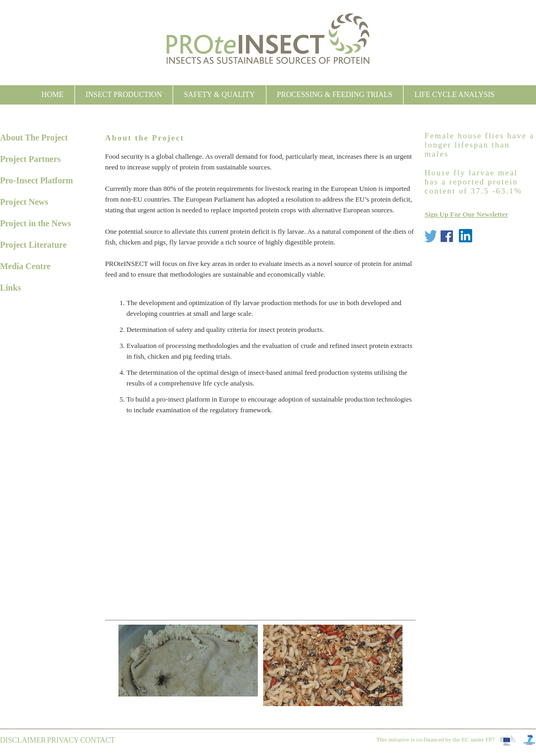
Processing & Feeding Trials (335, 95)
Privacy (63, 740)
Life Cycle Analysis (455, 95)
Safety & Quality (219, 95)
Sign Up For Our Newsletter (466, 214)
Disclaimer (23, 740)
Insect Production (124, 95)
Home (52, 95)
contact (98, 740)
